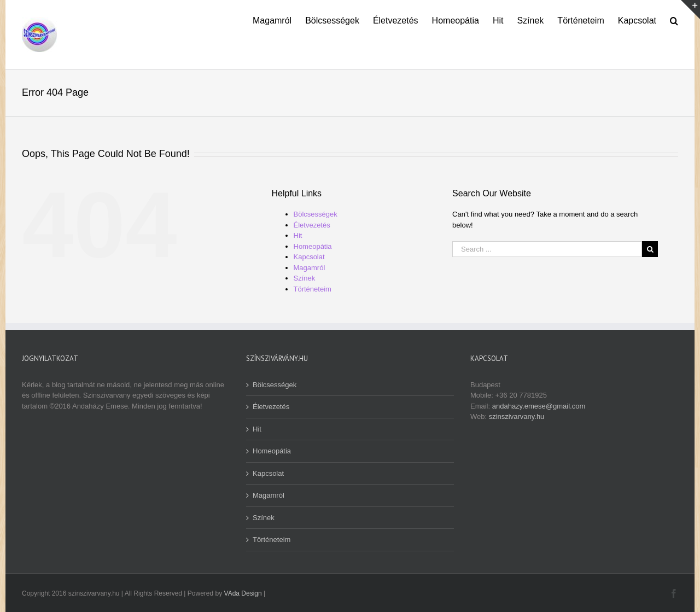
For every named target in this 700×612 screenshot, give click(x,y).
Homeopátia (313, 246)
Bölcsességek (316, 214)
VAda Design (243, 593)
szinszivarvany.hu (517, 416)
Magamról (310, 268)
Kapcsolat (309, 257)
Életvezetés (312, 225)
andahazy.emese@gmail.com (539, 406)
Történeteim (313, 289)
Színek (305, 278)
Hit (298, 235)
